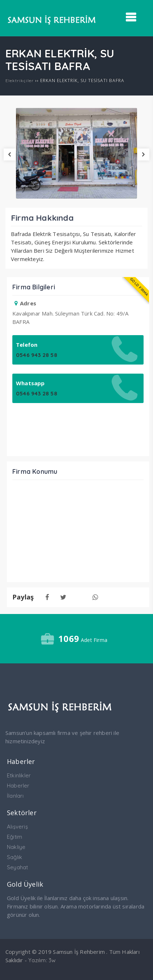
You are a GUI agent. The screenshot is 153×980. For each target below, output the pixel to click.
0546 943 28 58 (37, 355)
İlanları (15, 796)
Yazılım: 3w (42, 960)
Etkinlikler (19, 775)
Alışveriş (17, 827)
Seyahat (17, 867)
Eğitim (15, 837)
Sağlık (15, 857)
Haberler (18, 786)
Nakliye (16, 847)
